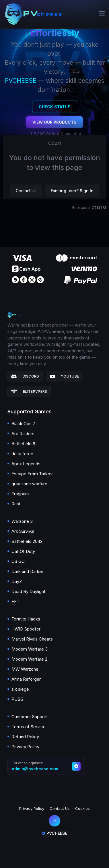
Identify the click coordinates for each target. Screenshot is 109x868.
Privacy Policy (25, 747)
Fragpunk (21, 494)
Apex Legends (26, 464)
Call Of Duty (23, 551)
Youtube (65, 376)
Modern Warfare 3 (30, 649)
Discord (25, 376)
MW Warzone (25, 669)
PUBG (17, 699)
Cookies (82, 808)
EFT (15, 601)
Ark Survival (23, 531)
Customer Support (30, 717)
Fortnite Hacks (26, 619)
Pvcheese (54, 833)
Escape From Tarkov (32, 474)
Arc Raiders (23, 434)
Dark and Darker (27, 571)
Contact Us (26, 191)
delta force (22, 454)
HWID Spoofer (26, 629)
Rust (16, 504)
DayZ (17, 581)
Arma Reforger (26, 679)
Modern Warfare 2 (29, 659)
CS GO (18, 561)
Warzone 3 (22, 521)
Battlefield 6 (23, 444)
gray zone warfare (29, 484)
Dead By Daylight (28, 591)
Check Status (55, 107)
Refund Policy (25, 737)
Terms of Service (29, 727)
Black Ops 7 (23, 424)
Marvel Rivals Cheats (32, 639)
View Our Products (54, 122)
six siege (20, 689)
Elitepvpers (29, 392)
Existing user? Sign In (72, 191)
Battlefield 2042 (27, 541)
